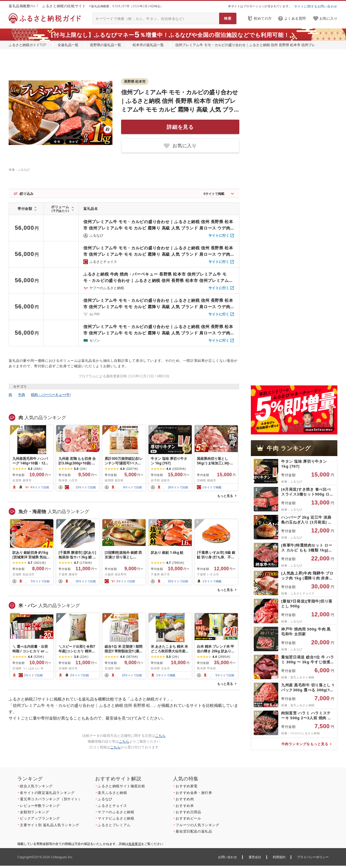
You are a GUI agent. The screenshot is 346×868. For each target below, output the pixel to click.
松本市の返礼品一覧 (148, 45)
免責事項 (135, 844)
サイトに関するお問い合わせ (316, 6)
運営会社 (255, 857)
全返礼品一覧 (68, 45)
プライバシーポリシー (313, 857)
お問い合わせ (227, 857)
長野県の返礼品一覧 (106, 45)
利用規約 (279, 857)
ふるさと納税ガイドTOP (27, 45)
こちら (160, 736)
